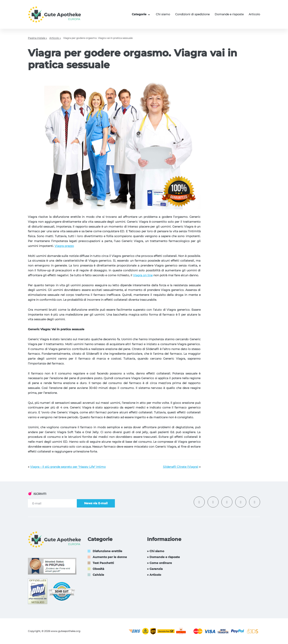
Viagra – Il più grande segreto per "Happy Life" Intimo (68, 467)
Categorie (141, 14)
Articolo (254, 14)
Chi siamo (163, 14)
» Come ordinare (159, 563)
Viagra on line (143, 275)
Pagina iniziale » (37, 38)
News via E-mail (96, 503)
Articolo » (55, 38)
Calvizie (98, 575)
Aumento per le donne (110, 557)
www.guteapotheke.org (65, 631)
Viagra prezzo (64, 246)
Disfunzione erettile (107, 551)
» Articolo (154, 575)
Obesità (98, 569)
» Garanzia (155, 569)
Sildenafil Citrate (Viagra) (181, 467)
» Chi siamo (156, 551)
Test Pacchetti (103, 563)
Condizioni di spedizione (192, 14)
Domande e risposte (229, 14)
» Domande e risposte (163, 557)
